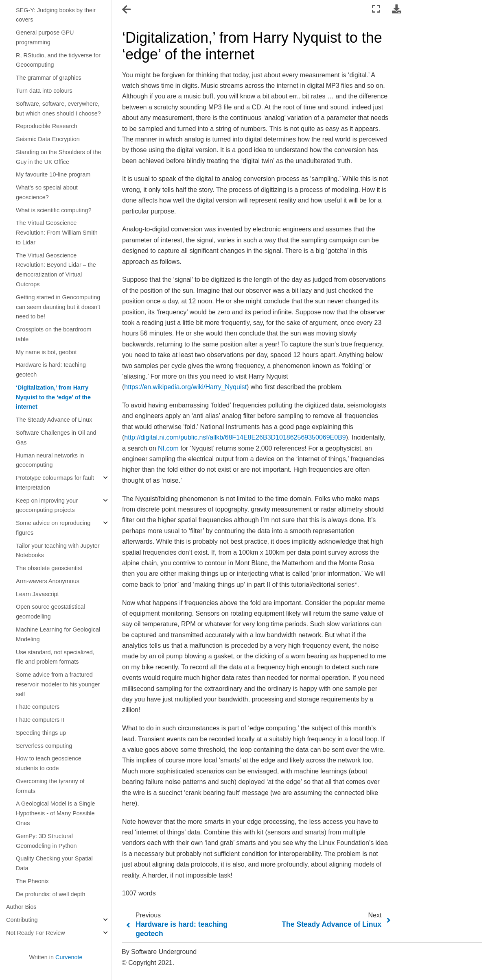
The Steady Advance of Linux (54, 420)
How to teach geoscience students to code (49, 763)
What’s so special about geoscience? (47, 192)
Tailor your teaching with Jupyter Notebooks (58, 551)
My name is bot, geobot (46, 352)
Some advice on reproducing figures (53, 528)
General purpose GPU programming (45, 37)
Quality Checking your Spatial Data (54, 863)
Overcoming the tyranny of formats (50, 786)
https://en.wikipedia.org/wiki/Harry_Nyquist (185, 387)
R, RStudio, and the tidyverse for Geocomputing (58, 60)
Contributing (22, 920)
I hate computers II (40, 720)
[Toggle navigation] (127, 10)
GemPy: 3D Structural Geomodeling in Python (46, 841)
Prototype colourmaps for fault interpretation (55, 483)
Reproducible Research (46, 126)
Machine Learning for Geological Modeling (58, 634)
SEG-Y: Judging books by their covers (56, 15)
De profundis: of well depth (50, 894)
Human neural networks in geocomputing (50, 460)
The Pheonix (32, 881)
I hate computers (38, 707)
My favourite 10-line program (53, 174)
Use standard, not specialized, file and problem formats (55, 657)
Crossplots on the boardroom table (54, 334)
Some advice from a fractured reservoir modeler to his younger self (58, 684)
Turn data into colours (44, 91)
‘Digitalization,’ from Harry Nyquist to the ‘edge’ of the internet (53, 397)
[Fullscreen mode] (376, 9)
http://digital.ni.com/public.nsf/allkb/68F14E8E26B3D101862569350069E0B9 (235, 437)
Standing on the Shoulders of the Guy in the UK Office (59, 157)
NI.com (168, 448)
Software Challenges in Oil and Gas (56, 438)
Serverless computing (44, 746)
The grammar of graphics (49, 78)
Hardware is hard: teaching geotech (51, 370)
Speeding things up (41, 733)
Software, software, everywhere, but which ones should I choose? (58, 109)
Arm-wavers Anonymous (48, 581)
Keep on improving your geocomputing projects (47, 505)
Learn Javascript (37, 594)
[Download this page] (396, 9)
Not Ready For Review (36, 933)
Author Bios (21, 907)
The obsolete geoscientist (49, 568)
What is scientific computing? (54, 210)
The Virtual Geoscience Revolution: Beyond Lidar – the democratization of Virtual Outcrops (56, 270)
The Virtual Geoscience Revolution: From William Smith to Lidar (57, 233)
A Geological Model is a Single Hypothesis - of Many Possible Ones (55, 813)
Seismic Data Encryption (48, 139)
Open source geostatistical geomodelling (50, 612)
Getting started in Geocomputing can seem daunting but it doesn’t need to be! (58, 307)
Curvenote (69, 957)
